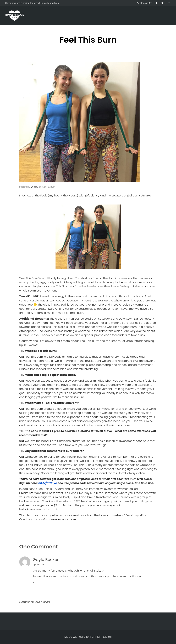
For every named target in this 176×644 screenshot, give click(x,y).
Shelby (34, 187)
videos (138, 441)
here (84, 501)
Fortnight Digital (101, 637)
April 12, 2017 (39, 564)
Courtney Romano (91, 305)
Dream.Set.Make (30, 493)
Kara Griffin (56, 309)
